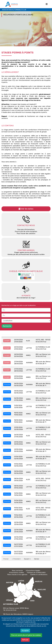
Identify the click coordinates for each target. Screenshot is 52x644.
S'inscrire (7, 385)
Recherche (7, 326)
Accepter (25, 631)
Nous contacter (17, 571)
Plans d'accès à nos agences (17, 575)
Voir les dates (27, 209)
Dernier (37, 559)
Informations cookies (17, 573)
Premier (6, 559)
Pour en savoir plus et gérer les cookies (26, 635)
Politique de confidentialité (36, 573)
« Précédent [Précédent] (16, 559)
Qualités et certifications (39, 575)
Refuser (25, 640)
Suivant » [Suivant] (27, 559)
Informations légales (33, 571)
